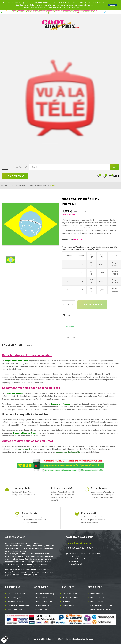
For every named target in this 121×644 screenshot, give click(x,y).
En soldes (67, 601)
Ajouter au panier (92, 305)
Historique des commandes (102, 605)
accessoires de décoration (68, 452)
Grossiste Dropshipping (45, 594)
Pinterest (75, 338)
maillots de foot (26, 449)
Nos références (41, 598)
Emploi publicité (69, 605)
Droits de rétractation (16, 609)
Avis (30, 345)
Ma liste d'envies (97, 601)
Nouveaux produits (71, 598)
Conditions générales (44, 601)
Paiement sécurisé (15, 601)
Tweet (69, 338)
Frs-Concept (88, 639)
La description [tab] (12, 345)
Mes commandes (97, 598)
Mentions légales (15, 598)
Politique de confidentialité (19, 605)
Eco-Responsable (42, 609)
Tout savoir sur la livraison (18, 594)
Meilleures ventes (70, 594)
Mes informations (97, 594)
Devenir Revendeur (43, 605)
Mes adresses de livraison (101, 609)
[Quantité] (68, 305)
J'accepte (113, 5)
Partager (64, 338)
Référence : (67, 240)
